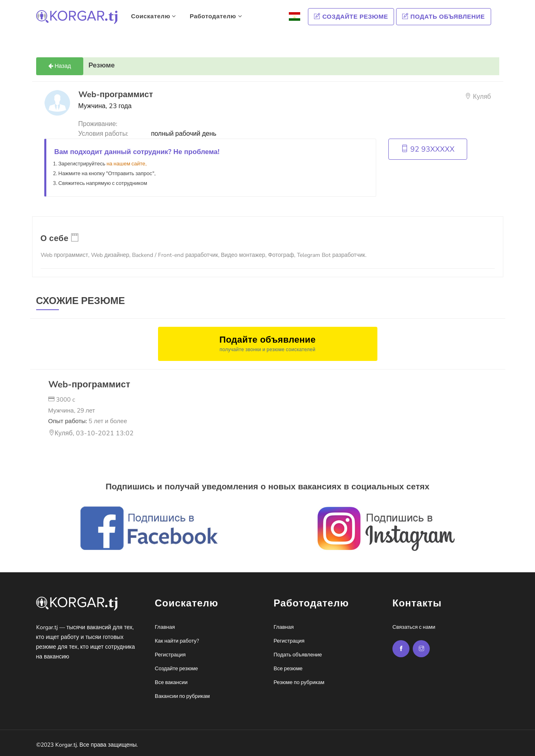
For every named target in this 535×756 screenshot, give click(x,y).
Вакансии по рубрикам (182, 696)
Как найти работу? (177, 641)
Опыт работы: (88, 421)
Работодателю (216, 16)
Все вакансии (171, 682)
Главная (165, 627)
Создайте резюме (351, 17)
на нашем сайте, (126, 164)
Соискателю (154, 16)
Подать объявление (443, 17)
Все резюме (288, 669)
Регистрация (170, 655)
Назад (60, 66)
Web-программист (89, 385)
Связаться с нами (414, 627)
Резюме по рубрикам (299, 682)
